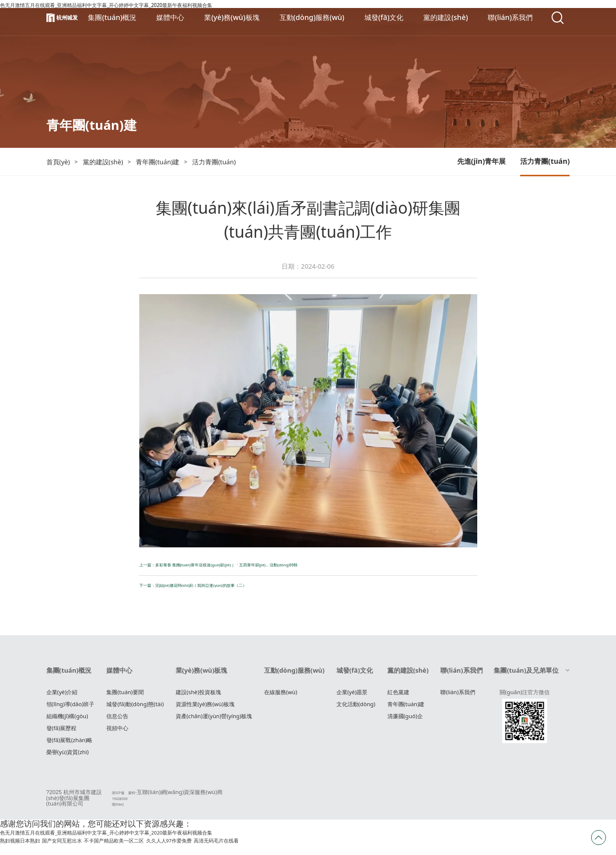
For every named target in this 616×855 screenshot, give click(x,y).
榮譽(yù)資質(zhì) (68, 757)
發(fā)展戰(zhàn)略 (70, 745)
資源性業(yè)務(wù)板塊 (205, 709)
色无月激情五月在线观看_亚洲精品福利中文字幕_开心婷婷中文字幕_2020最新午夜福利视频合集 (170, 842)
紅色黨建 (398, 697)
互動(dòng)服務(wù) (294, 675)
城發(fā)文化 (355, 675)
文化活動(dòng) (356, 709)
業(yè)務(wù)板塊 (202, 675)
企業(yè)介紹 (62, 697)
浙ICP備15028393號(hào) (107, 802)
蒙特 (125, 797)
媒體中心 (119, 675)
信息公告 (117, 721)
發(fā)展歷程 (62, 733)
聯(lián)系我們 (461, 675)
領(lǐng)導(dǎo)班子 (71, 709)
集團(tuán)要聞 (125, 697)
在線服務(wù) (281, 697)
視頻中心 (117, 733)
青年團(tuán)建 (406, 709)
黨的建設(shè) (408, 675)
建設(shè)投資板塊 (198, 697)
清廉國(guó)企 (405, 721)
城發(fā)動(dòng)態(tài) (135, 709)
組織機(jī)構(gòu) (67, 721)
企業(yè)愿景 (352, 697)
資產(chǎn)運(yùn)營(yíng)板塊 (214, 721)
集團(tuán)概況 (69, 675)
